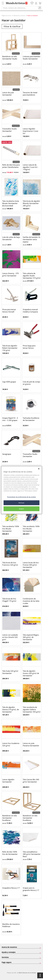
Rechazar (22, 503)
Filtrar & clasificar (12, 26)
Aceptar (22, 509)
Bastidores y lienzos (19, 16)
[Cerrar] (39, 469)
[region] (21, 490)
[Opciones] (40, 975)
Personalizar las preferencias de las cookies (21, 497)
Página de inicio (7, 16)
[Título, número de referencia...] (20, 8)
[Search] (40, 8)
